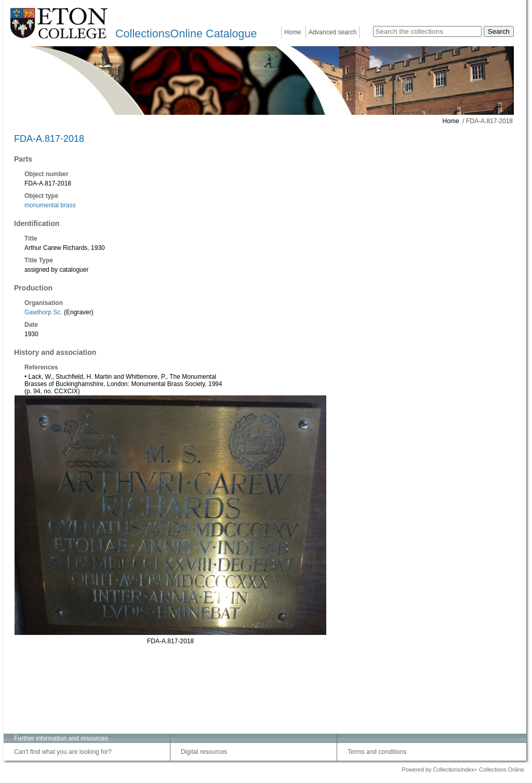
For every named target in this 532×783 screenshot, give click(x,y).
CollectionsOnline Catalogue (186, 34)
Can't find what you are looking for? (63, 752)
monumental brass (50, 205)
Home (292, 32)
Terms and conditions (377, 752)
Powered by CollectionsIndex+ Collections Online (463, 769)
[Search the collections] (427, 31)
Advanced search (333, 32)
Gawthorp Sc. (43, 312)
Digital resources (204, 752)
